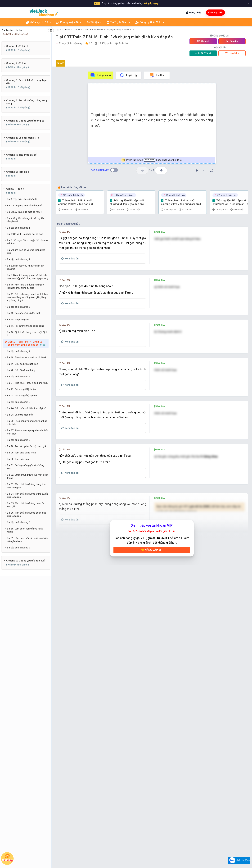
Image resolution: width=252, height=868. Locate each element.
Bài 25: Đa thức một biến (20, 415)
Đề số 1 (61, 63)
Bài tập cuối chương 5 (19, 377)
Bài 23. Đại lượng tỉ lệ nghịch (22, 396)
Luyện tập (128, 75)
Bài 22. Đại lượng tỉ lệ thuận (21, 389)
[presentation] (173, 246)
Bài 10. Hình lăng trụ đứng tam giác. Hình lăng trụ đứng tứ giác (26, 286)
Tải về (203, 53)
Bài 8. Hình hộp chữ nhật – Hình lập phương (25, 267)
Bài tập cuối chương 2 (19, 259)
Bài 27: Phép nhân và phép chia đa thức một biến (28, 432)
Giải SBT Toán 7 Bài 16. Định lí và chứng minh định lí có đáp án (104, 30)
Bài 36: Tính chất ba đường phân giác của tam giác (27, 514)
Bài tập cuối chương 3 (19, 307)
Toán (67, 30)
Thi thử (157, 75)
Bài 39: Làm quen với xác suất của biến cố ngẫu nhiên (27, 540)
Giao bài (232, 41)
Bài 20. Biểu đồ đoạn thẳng (21, 370)
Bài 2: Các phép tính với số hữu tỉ (24, 206)
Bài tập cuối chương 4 (19, 351)
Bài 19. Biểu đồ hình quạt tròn (22, 364)
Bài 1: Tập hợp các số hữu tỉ (22, 199)
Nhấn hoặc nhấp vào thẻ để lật (152, 160)
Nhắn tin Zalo (239, 860)
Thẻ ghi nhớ (100, 75)
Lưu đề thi (232, 53)
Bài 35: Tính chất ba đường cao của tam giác (26, 505)
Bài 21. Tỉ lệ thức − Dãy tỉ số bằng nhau (28, 383)
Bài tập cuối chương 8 (19, 522)
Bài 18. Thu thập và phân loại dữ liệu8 (27, 357)
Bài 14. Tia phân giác (18, 320)
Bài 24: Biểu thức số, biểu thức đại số (27, 408)
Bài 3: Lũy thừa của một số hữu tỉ (25, 212)
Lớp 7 (58, 30)
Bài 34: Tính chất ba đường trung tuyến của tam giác (27, 495)
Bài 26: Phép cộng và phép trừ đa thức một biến (27, 423)
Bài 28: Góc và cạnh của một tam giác (27, 446)
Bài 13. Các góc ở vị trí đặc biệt (23, 313)
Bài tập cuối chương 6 (19, 402)
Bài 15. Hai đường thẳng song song (26, 326)
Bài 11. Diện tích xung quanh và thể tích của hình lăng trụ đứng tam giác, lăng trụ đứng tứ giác (27, 297)
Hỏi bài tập (7, 858)
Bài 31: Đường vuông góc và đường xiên (26, 467)
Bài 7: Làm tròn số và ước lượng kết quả (26, 252)
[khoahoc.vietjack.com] (44, 13)
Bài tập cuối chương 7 (19, 440)
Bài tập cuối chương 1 (19, 228)
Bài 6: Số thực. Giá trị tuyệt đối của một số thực (28, 242)
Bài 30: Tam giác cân (18, 459)
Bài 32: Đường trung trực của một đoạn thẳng (28, 476)
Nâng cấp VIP (152, 733)
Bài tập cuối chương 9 (19, 548)
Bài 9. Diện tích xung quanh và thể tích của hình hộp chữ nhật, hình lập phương (28, 277)
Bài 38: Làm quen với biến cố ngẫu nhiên (25, 530)
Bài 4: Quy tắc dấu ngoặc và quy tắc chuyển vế (26, 220)
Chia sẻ (203, 41)
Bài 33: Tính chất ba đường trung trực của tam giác (27, 486)
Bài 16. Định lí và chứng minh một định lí (27, 334)
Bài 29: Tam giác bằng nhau (21, 453)
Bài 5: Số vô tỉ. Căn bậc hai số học (25, 234)
